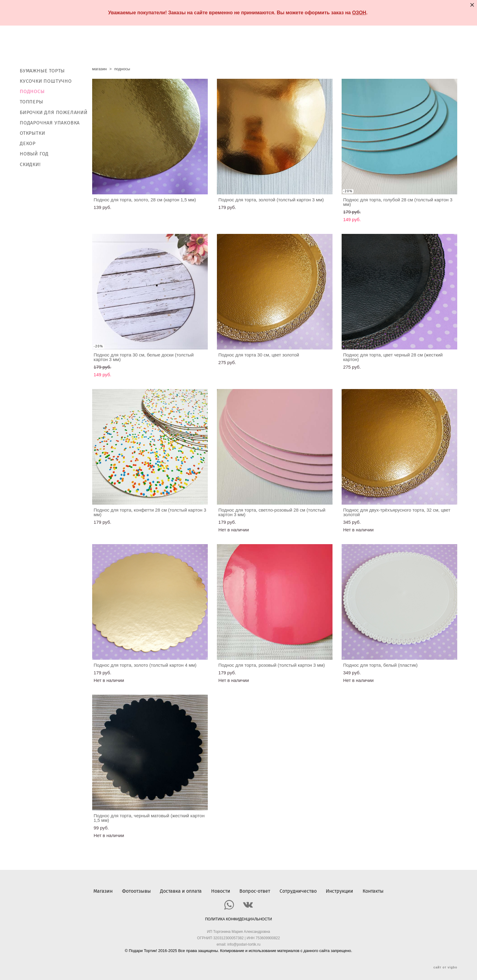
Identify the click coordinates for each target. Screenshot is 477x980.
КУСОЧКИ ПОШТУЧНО (46, 81)
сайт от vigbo (445, 966)
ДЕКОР (28, 143)
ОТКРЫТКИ (32, 133)
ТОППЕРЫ (31, 102)
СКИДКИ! (30, 164)
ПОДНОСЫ (32, 91)
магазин (99, 69)
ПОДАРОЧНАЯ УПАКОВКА (50, 123)
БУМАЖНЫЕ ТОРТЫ (42, 71)
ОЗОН (359, 13)
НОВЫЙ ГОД (34, 154)
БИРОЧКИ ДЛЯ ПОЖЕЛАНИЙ (54, 112)
